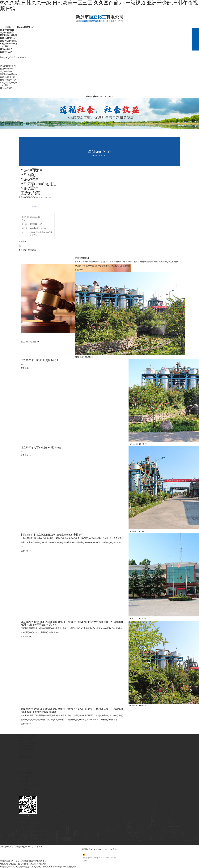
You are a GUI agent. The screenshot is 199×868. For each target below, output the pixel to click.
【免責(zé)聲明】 (52, 847)
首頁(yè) (22, 250)
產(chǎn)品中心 (7, 33)
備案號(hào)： (99, 849)
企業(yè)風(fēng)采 (8, 41)
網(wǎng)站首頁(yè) (25, 27)
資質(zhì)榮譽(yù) (8, 38)
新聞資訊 (32, 250)
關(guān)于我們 (7, 30)
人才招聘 (4, 46)
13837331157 (106, 96)
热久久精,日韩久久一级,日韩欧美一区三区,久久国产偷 (23, 864)
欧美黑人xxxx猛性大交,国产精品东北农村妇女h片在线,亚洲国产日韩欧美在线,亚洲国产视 (38, 867)
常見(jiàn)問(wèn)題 (9, 44)
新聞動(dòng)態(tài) (9, 35)
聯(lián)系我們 (6, 49)
